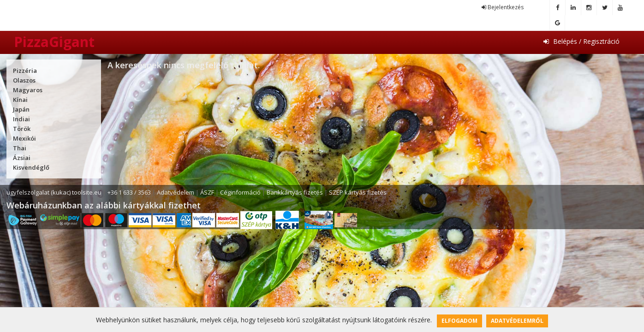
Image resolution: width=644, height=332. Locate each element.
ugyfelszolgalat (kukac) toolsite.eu (54, 192)
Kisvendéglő (31, 167)
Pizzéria (25, 71)
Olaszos (24, 80)
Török (22, 129)
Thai (20, 148)
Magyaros (28, 90)
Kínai (20, 100)
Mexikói (24, 138)
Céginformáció (240, 192)
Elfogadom (459, 321)
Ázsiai (22, 158)
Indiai (21, 119)
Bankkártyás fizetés (295, 192)
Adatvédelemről (517, 321)
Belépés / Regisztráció (581, 41)
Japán (21, 109)
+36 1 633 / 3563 (129, 192)
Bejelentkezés (503, 7)
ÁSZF (207, 192)
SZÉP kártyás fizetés (358, 192)
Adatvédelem (176, 192)
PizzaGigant (54, 42)
